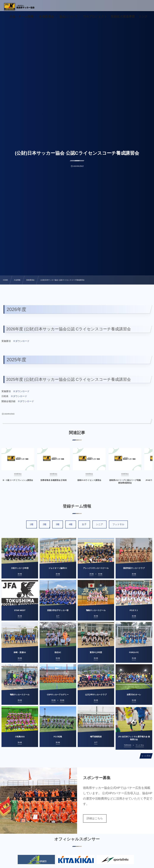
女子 (84, 524)
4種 (71, 524)
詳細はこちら (95, 818)
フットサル (118, 524)
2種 (44, 524)
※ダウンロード (21, 341)
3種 (58, 524)
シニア (100, 524)
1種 (32, 524)
